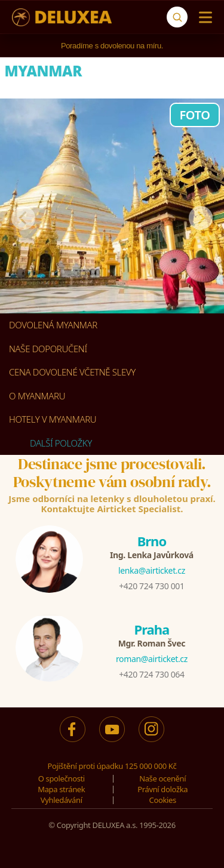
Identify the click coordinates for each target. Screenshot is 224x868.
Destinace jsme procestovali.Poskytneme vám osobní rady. (112, 473)
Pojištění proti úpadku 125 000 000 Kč (112, 766)
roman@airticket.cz (152, 659)
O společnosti (62, 778)
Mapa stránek (61, 789)
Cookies (163, 800)
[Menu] (203, 17)
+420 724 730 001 (151, 586)
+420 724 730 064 (151, 674)
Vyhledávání (62, 800)
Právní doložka (162, 789)
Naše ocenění (162, 778)
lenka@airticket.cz (152, 570)
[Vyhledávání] (177, 17)
